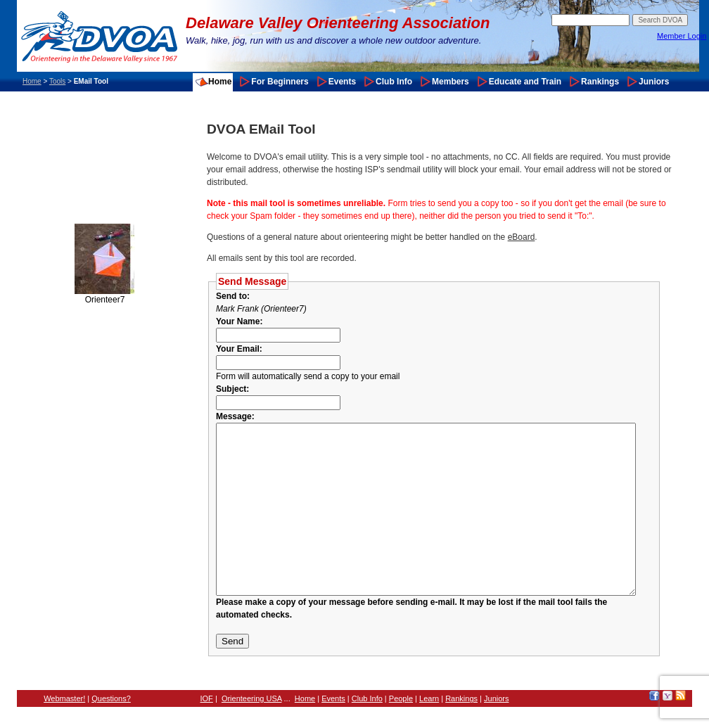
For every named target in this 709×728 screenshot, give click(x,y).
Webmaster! (64, 720)
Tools (57, 81)
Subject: (232, 389)
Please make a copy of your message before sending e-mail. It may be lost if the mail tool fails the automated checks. (451, 636)
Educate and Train (525, 82)
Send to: (235, 296)
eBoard (522, 237)
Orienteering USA (252, 720)
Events (342, 82)
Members (451, 82)
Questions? (111, 720)
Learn (429, 720)
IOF (207, 720)
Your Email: (239, 349)
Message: (235, 416)
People (401, 720)
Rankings (600, 82)
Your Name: (239, 321)
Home (32, 81)
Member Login (682, 36)
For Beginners (280, 82)
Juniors (654, 82)
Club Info (394, 82)
